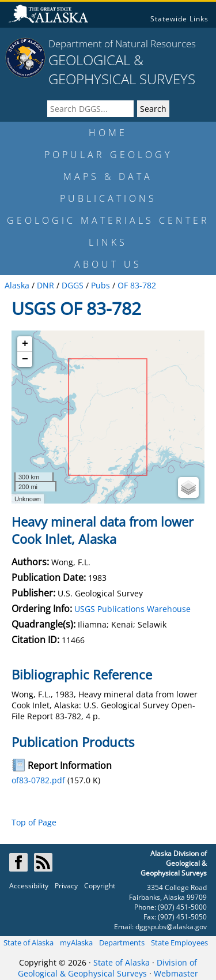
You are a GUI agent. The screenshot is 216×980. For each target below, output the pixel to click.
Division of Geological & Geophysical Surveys (107, 968)
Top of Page (34, 822)
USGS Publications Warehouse (132, 609)
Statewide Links (179, 19)
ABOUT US (108, 264)
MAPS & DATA (108, 177)
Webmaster (176, 973)
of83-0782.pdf (38, 780)
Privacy (66, 886)
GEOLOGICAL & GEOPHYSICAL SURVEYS (122, 69)
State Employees (179, 943)
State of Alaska (29, 943)
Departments (122, 943)
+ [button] (25, 344)
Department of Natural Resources (122, 44)
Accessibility (29, 886)
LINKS (108, 242)
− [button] (25, 359)
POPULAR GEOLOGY (108, 155)
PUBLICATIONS (108, 198)
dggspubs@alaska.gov (171, 927)
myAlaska (76, 943)
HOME (108, 133)
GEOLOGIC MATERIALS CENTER (108, 220)
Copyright (100, 886)
